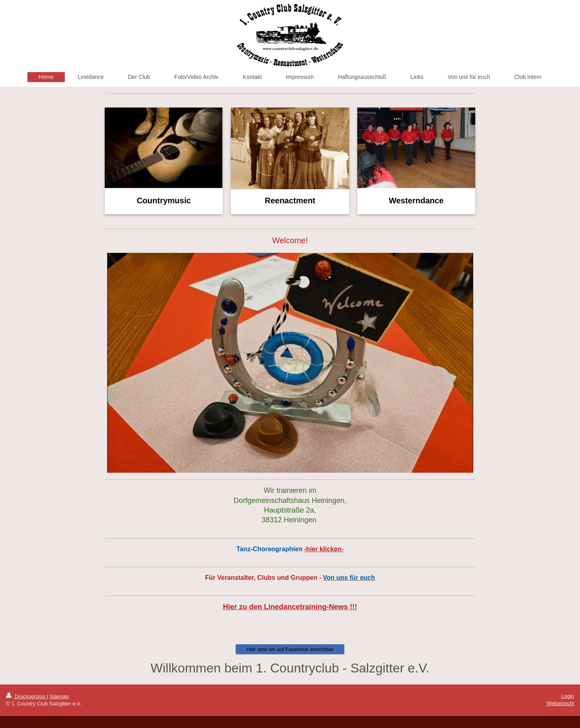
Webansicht (560, 703)
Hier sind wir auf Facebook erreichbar (290, 649)
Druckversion (26, 696)
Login (568, 696)
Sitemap (59, 696)
